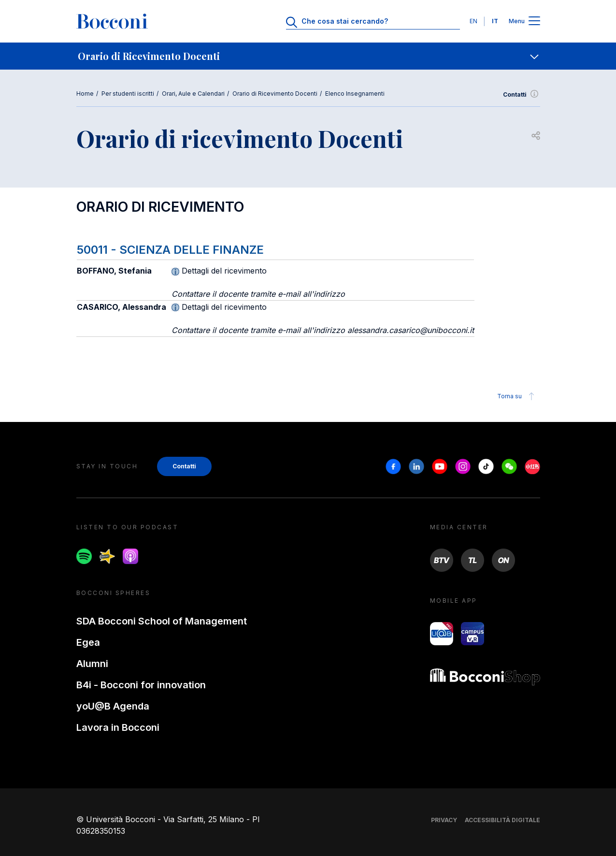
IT (495, 21)
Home (85, 94)
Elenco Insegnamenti (355, 94)
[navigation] (308, 56)
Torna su (517, 396)
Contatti (522, 95)
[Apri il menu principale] (534, 22)
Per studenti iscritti (128, 94)
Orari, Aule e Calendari (193, 94)
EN (473, 21)
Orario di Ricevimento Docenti (275, 94)
